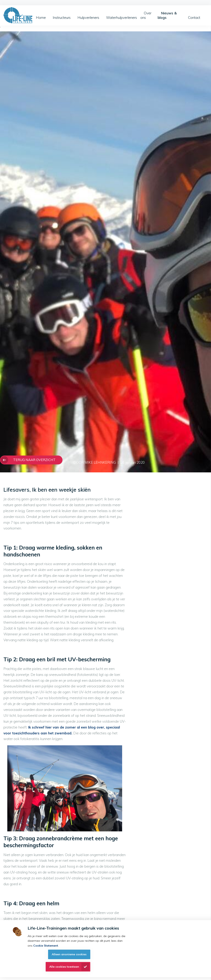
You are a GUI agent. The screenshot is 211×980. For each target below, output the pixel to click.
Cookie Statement (46, 946)
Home (41, 18)
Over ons (146, 15)
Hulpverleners (88, 18)
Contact (194, 18)
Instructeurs (62, 18)
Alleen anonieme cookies (69, 954)
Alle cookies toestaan (64, 967)
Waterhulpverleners (122, 18)
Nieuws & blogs (167, 15)
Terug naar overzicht (34, 460)
